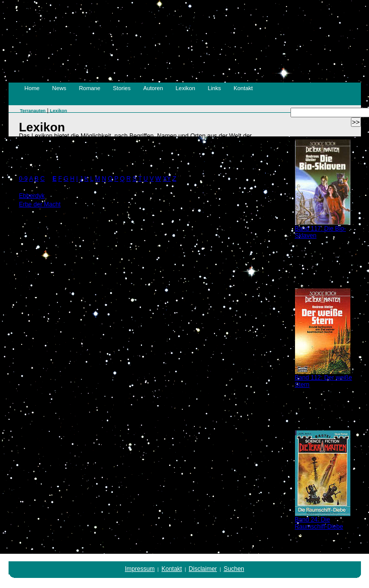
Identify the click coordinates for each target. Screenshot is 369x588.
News (59, 88)
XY (167, 179)
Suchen (234, 569)
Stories (122, 88)
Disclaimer (203, 569)
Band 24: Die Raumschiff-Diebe (319, 523)
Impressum (140, 569)
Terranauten (33, 111)
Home (32, 88)
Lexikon (186, 88)
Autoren (153, 88)
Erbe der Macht (40, 204)
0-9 (24, 179)
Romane (90, 88)
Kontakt (243, 88)
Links (214, 88)
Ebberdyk (32, 196)
